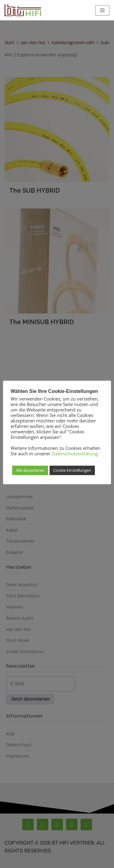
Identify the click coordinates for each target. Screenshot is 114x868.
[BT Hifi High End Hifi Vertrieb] (23, 10)
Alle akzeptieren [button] (30, 470)
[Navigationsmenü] (102, 10)
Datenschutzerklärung (75, 453)
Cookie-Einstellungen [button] (72, 470)
